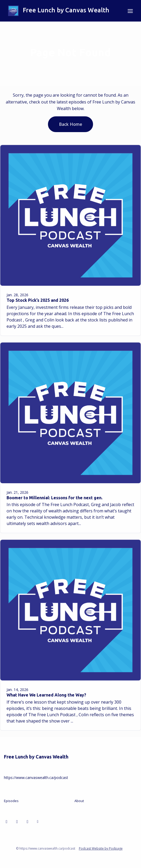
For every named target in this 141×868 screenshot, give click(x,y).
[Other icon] (38, 822)
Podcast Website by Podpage (101, 848)
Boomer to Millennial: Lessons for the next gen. (55, 498)
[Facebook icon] (17, 822)
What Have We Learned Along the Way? (46, 695)
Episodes (11, 801)
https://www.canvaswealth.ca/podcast (36, 778)
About (79, 801)
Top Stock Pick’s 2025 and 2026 (38, 300)
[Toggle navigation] (130, 11)
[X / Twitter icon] (28, 822)
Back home (70, 124)
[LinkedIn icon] (7, 822)
